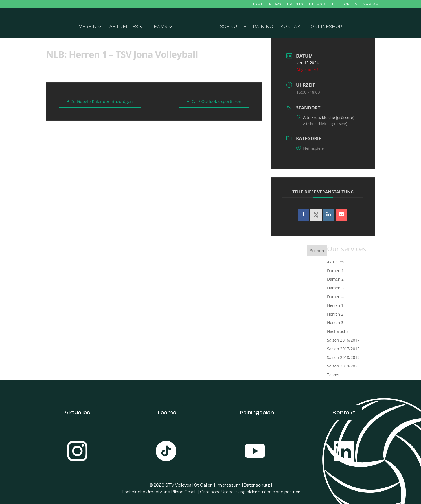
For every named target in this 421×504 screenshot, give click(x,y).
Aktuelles (124, 27)
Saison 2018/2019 (343, 357)
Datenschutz (257, 485)
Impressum (229, 485)
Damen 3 (335, 288)
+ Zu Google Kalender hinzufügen (100, 101)
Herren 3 (335, 323)
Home (258, 4)
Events (295, 4)
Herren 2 (335, 314)
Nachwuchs (338, 331)
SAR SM (371, 4)
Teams (159, 27)
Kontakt (292, 27)
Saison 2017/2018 (343, 349)
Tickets (349, 4)
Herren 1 (335, 305)
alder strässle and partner (273, 492)
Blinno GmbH (184, 492)
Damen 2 (335, 279)
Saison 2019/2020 (343, 366)
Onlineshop (327, 27)
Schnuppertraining (247, 27)
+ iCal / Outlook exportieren (214, 101)
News (275, 4)
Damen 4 (335, 297)
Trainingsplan (255, 412)
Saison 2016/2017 (343, 340)
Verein (88, 27)
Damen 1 (335, 271)
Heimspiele (322, 4)
